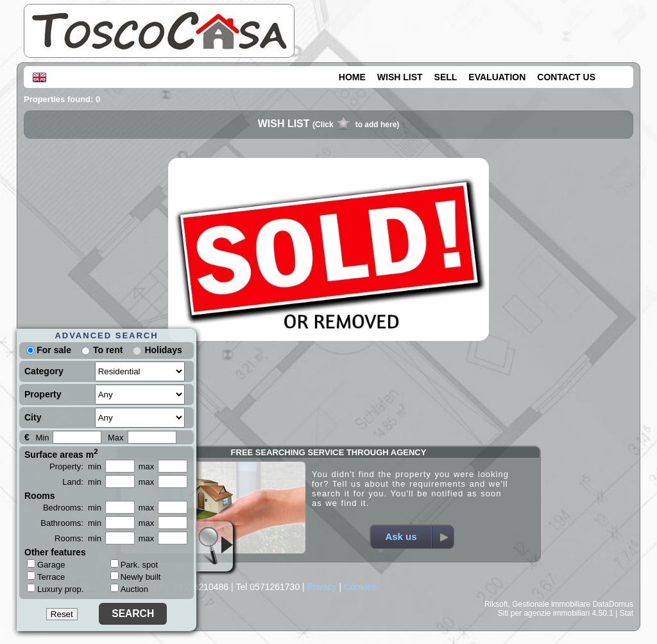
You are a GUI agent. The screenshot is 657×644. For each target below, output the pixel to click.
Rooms (39, 496)
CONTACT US (566, 77)
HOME (352, 77)
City (33, 417)
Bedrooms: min (72, 508)
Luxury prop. (55, 589)
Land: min (82, 482)
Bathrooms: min (71, 523)
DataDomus (613, 604)
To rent (108, 350)
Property (43, 394)
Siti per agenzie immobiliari (544, 613)
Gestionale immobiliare (551, 604)
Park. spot (134, 565)
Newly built (136, 577)
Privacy (322, 587)
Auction (129, 589)
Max (116, 438)
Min (42, 438)
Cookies (360, 587)
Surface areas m (61, 453)
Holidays (163, 350)
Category (44, 371)
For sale (49, 350)
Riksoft (496, 604)
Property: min (75, 466)
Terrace (46, 577)
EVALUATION (497, 77)
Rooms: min (78, 538)
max (147, 466)
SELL (446, 77)
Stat (627, 613)
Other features (55, 552)
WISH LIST (400, 77)
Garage (46, 564)
